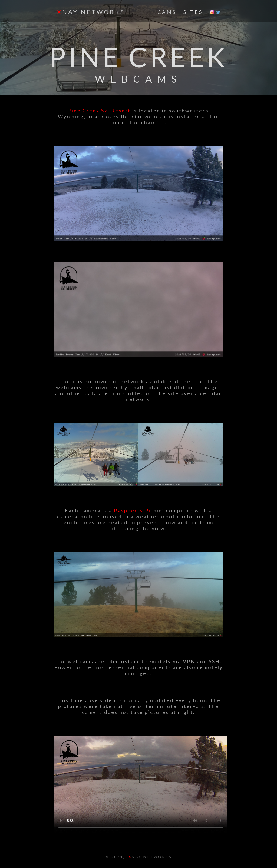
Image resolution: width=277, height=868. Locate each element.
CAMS (167, 12)
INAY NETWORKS (90, 12)
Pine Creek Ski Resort (99, 111)
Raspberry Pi (132, 510)
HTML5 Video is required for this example (141, 785)
